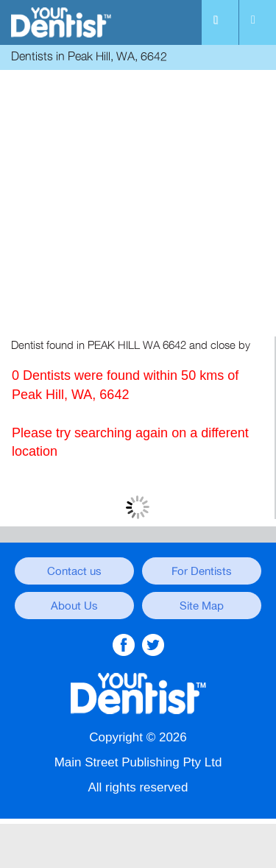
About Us (74, 606)
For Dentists (202, 571)
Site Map (202, 606)
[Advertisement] (138, 205)
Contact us (74, 571)
